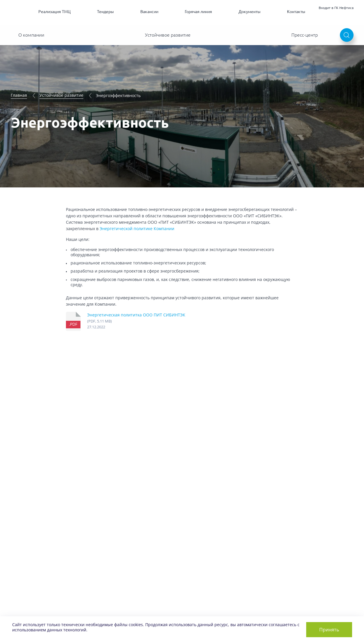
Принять (329, 630)
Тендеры (105, 12)
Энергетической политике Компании (137, 229)
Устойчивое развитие (168, 35)
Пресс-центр (305, 35)
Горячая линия (198, 12)
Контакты (296, 12)
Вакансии (149, 12)
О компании (31, 35)
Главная (19, 95)
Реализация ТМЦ (54, 12)
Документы (250, 12)
